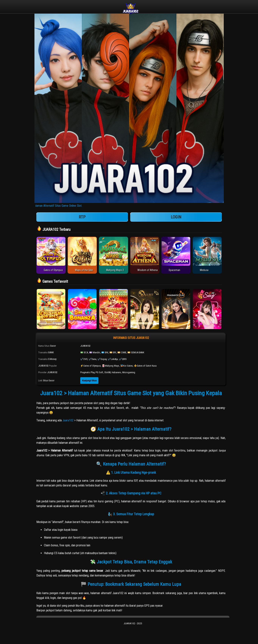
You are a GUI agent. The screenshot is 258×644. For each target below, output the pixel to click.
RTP (82, 217)
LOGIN (176, 217)
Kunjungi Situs (89, 381)
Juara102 (68, 420)
